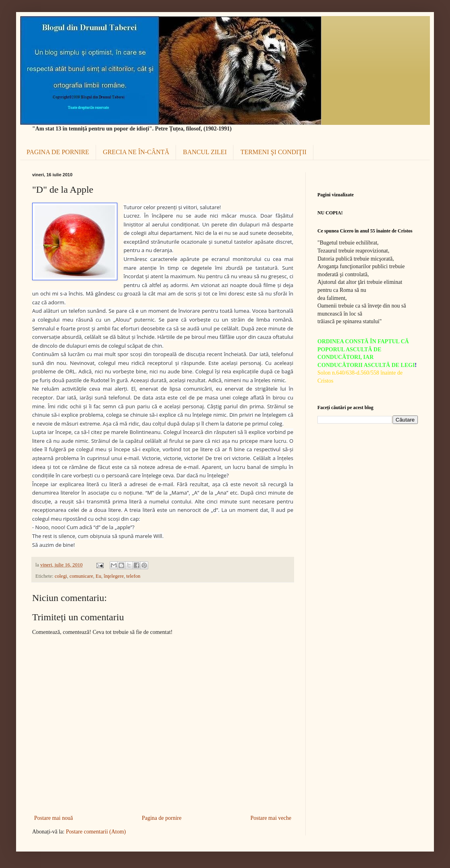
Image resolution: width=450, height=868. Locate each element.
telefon (133, 576)
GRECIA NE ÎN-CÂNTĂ (136, 152)
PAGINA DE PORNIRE (58, 152)
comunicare (81, 576)
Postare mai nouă (53, 818)
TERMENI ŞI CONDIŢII (273, 152)
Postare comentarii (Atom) (96, 832)
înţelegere (114, 576)
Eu (98, 576)
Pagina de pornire (162, 818)
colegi (61, 576)
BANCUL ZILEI (205, 152)
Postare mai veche (271, 818)
